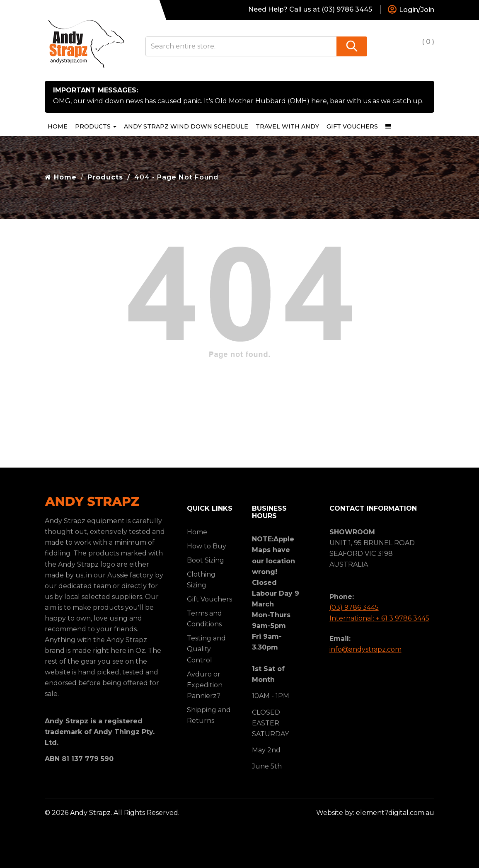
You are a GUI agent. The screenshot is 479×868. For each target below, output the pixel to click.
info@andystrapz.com (365, 649)
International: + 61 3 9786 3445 (379, 618)
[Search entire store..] (241, 46)
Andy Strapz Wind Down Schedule (186, 126)
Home (58, 126)
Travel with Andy (287, 126)
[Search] (352, 46)
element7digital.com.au (395, 813)
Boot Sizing (206, 560)
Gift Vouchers (352, 126)
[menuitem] (186, 126)
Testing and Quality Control (206, 649)
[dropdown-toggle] (388, 126)
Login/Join (411, 10)
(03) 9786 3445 (354, 607)
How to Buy (207, 546)
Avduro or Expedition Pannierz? (205, 685)
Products (96, 126)
